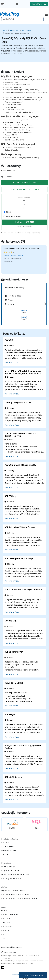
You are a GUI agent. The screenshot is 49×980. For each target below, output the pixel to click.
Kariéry (5, 931)
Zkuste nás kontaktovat (33, 975)
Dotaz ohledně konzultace (15, 875)
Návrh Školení (14, 30)
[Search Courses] (22, 19)
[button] (45, 304)
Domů (5, 30)
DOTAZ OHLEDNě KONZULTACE (24, 190)
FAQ (3, 935)
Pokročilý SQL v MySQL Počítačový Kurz (17, 33)
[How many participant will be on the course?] (24, 204)
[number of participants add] (24, 208)
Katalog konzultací (11, 879)
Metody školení (9, 850)
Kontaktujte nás (39, 4)
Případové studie (10, 870)
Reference (7, 927)
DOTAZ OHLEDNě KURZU (24, 183)
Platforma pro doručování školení (19, 899)
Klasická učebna (13, 216)
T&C (4, 939)
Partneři (6, 919)
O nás (4, 911)
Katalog (5, 842)
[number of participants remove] (24, 201)
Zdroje (5, 854)
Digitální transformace (13, 891)
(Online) (10, 212)
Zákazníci (6, 923)
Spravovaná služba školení (15, 895)
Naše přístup (8, 866)
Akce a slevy (8, 846)
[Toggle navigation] (46, 14)
